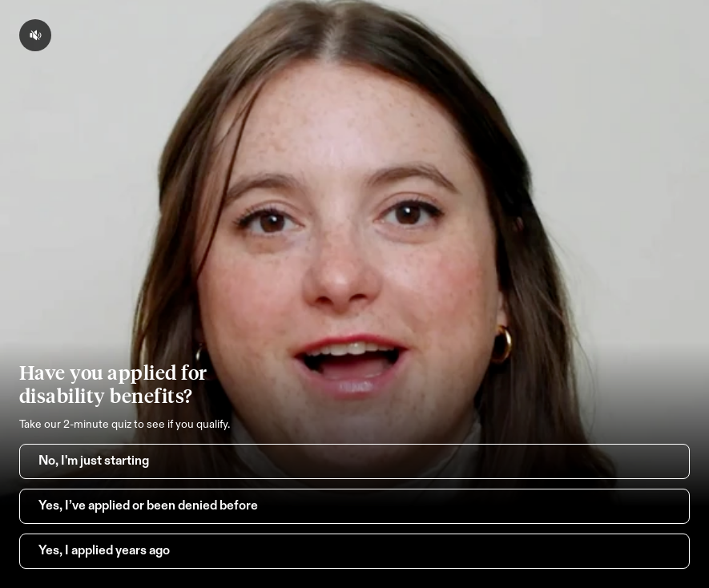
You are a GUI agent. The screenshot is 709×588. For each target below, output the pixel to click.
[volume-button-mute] (35, 35)
